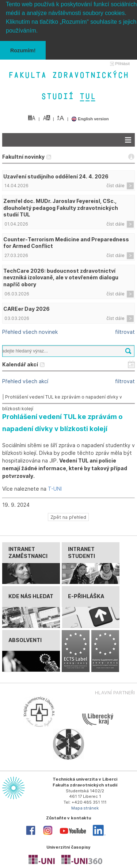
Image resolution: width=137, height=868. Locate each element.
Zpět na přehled (68, 517)
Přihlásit (122, 64)
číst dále (115, 186)
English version (90, 119)
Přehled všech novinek (30, 332)
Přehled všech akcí (25, 381)
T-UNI (55, 489)
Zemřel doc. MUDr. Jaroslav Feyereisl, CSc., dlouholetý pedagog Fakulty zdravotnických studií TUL (61, 208)
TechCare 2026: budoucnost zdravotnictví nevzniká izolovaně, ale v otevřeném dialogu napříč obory (61, 278)
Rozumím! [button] (23, 50)
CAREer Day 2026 (26, 309)
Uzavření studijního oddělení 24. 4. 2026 (56, 176)
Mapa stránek (85, 808)
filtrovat (125, 332)
